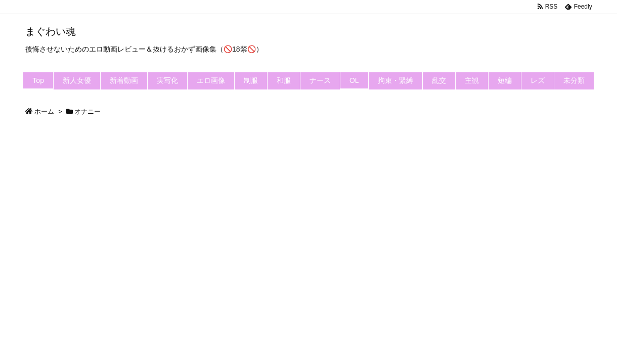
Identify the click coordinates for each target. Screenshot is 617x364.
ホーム (44, 111)
